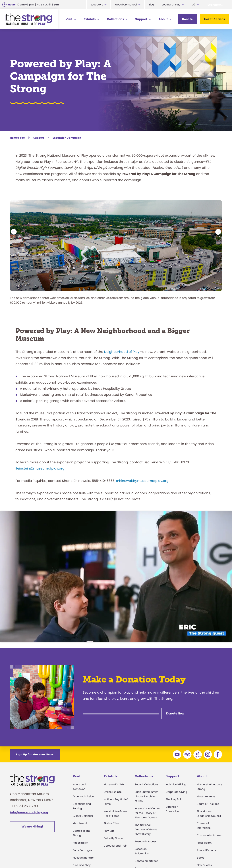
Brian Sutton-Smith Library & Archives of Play (147, 796)
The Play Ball (173, 799)
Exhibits (90, 19)
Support (141, 19)
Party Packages (82, 850)
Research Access (146, 841)
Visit (69, 19)
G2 (193, 5)
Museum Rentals (83, 858)
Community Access (209, 835)
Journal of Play (171, 5)
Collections (115, 19)
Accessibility (80, 843)
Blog (151, 5)
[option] (116, 255)
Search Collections (146, 784)
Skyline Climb (112, 823)
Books (201, 858)
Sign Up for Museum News (35, 754)
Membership (80, 823)
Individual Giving (176, 784)
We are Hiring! (32, 826)
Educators (97, 5)
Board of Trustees (208, 804)
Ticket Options (214, 19)
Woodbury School (126, 5)
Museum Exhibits (114, 784)
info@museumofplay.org (29, 812)
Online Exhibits (113, 792)
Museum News (206, 796)
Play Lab (109, 831)
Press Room (204, 843)
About (163, 19)
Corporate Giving (176, 792)
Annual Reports (206, 850)
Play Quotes (204, 865)
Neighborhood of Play (122, 352)
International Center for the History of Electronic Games (147, 813)
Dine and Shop (82, 865)
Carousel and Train (116, 846)
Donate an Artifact (146, 861)
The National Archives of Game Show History (146, 829)
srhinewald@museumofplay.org (142, 481)
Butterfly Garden (114, 838)
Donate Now (175, 713)
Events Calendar (83, 816)
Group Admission (83, 796)
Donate (188, 19)
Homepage (17, 138)
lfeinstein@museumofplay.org (40, 468)
